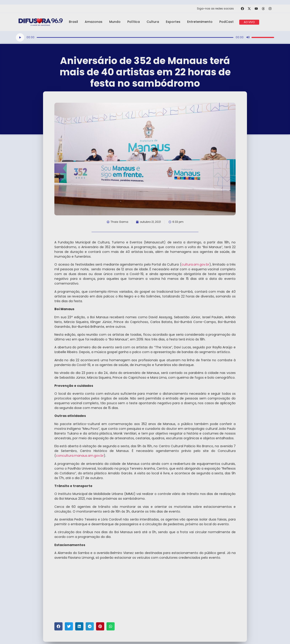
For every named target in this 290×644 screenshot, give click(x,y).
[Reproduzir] (20, 37)
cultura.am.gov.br (195, 264)
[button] (58, 626)
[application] (145, 37)
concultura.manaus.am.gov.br (80, 456)
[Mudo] (248, 37)
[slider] (135, 37)
